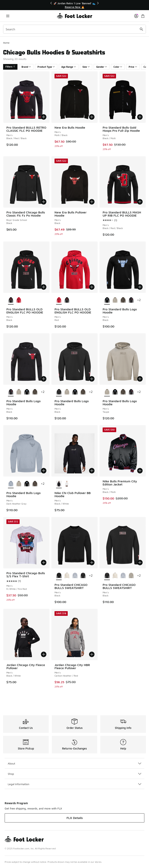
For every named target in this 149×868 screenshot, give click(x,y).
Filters (10, 67)
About (74, 763)
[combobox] (74, 29)
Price (133, 67)
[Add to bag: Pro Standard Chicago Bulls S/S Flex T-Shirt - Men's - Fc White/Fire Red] (44, 563)
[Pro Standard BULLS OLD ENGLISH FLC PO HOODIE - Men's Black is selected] (11, 300)
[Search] (74, 29)
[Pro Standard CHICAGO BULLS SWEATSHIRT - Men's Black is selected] (59, 576)
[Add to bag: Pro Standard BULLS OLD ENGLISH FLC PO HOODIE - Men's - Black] (44, 287)
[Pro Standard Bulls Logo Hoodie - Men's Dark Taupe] (123, 300)
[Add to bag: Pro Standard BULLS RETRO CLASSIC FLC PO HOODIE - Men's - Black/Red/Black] (44, 117)
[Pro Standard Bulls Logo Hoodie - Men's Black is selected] (107, 300)
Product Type (46, 67)
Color (118, 67)
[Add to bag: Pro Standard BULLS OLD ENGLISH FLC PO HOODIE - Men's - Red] (92, 287)
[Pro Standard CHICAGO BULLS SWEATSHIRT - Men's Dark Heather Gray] (75, 576)
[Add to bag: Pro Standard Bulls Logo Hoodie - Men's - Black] (140, 287)
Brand (26, 67)
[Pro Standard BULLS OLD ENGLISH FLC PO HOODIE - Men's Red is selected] (59, 300)
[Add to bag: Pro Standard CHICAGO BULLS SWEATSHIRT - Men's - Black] (92, 563)
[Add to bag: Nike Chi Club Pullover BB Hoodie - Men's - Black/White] (92, 471)
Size (86, 67)
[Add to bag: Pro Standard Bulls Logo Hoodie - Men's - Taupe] (140, 379)
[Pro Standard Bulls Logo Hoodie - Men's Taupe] (115, 300)
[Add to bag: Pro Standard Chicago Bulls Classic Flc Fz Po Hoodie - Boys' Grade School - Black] (44, 202)
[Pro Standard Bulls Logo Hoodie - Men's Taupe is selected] (107, 392)
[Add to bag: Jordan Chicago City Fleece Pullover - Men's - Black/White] (44, 654)
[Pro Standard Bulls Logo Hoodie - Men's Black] (131, 300)
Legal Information (74, 784)
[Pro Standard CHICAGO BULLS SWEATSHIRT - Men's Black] (83, 576)
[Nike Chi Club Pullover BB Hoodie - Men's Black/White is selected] (59, 484)
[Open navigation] (8, 16)
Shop (74, 774)
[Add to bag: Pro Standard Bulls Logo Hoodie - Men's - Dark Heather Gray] (44, 471)
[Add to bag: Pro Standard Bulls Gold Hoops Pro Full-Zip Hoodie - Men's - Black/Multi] (140, 117)
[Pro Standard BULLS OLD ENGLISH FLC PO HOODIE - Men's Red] (19, 300)
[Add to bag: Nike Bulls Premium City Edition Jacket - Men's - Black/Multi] (140, 471)
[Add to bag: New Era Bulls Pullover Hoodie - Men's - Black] (92, 202)
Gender (102, 67)
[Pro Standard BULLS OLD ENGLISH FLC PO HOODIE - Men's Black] (67, 300)
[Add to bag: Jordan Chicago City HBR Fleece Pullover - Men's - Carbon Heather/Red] (92, 654)
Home (6, 43)
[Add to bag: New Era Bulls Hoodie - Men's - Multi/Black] (92, 117)
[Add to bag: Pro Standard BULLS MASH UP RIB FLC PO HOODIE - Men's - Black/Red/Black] (140, 202)
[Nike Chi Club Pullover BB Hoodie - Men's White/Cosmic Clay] (67, 484)
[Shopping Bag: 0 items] (143, 16)
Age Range (69, 67)
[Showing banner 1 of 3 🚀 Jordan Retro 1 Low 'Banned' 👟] (74, 5)
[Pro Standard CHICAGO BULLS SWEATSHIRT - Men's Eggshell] (67, 576)
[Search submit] (141, 29)
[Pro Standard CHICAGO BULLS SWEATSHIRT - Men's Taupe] (131, 576)
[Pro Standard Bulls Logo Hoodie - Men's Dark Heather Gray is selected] (11, 484)
